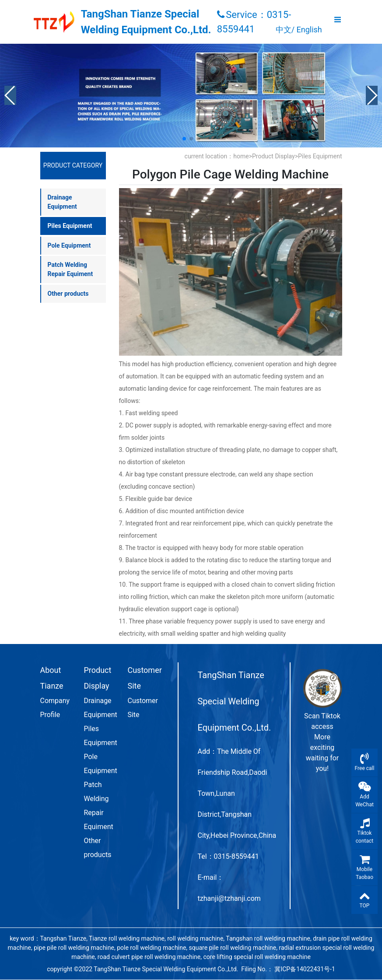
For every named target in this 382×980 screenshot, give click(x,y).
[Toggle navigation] (338, 22)
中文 (284, 30)
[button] (10, 95)
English (309, 30)
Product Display (273, 156)
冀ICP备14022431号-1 (305, 969)
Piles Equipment (320, 156)
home (241, 156)
